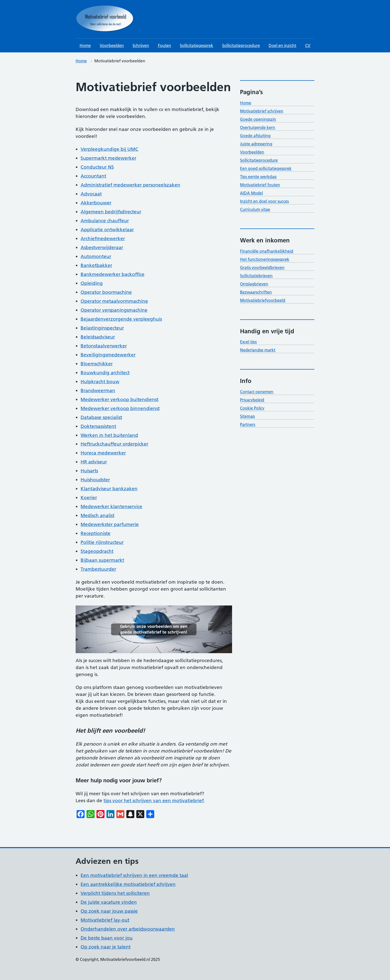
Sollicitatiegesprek (196, 45)
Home (85, 45)
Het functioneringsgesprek (265, 259)
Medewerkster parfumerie (110, 524)
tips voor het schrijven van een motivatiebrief (154, 801)
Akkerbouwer (96, 203)
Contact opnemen (257, 392)
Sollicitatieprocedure (241, 45)
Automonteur (96, 256)
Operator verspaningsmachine (114, 310)
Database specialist (101, 417)
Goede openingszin (258, 119)
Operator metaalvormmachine (114, 301)
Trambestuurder (98, 569)
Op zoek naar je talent (106, 947)
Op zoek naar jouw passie (109, 911)
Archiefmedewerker (103, 239)
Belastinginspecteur (102, 328)
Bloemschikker (97, 364)
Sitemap (247, 416)
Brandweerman (98, 391)
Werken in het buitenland (109, 435)
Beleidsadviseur (98, 337)
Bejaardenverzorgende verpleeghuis (121, 319)
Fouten (165, 45)
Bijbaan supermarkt (102, 560)
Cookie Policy (252, 408)
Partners (248, 424)
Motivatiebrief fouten (260, 185)
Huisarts (89, 471)
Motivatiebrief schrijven (262, 111)
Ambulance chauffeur (105, 221)
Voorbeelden (112, 45)
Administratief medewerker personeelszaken (130, 185)
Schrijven (141, 45)
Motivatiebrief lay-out (105, 920)
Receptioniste (96, 533)
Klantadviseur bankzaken (109, 489)
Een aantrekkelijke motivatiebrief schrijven (128, 884)
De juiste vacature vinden (109, 902)
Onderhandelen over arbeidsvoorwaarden (128, 929)
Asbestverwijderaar (102, 247)
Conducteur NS (97, 167)
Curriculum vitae (255, 209)
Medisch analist (97, 515)
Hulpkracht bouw (100, 382)
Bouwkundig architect (105, 373)
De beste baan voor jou (107, 938)
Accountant (93, 176)
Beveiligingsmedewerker (108, 355)
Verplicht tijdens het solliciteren (115, 893)
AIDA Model (251, 193)
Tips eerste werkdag (258, 177)
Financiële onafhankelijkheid (267, 251)
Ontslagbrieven (254, 284)
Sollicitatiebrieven (256, 276)
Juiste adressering (256, 144)
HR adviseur (94, 462)
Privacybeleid (252, 400)
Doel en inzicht (282, 45)
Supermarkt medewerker (108, 158)
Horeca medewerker (103, 453)
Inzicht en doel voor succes (264, 201)
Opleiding (92, 283)
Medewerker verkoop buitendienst (120, 399)
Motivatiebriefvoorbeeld (263, 300)
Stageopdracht (97, 551)
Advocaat (91, 194)
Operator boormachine (106, 292)
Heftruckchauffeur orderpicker (114, 444)
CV (308, 45)
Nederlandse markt (258, 350)
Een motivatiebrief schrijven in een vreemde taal (134, 875)
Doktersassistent (98, 426)
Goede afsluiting (255, 136)
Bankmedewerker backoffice (113, 274)
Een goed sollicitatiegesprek (266, 168)
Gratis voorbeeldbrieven (262, 267)
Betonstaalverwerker (104, 346)
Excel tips (248, 342)
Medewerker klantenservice (111, 507)
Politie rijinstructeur (102, 542)
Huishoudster (95, 480)
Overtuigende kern (258, 127)
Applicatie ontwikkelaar (107, 230)
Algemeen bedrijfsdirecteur (111, 212)
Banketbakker (96, 265)
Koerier (89, 498)
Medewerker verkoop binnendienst (120, 408)
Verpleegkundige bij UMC (109, 149)
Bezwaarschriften (256, 292)
